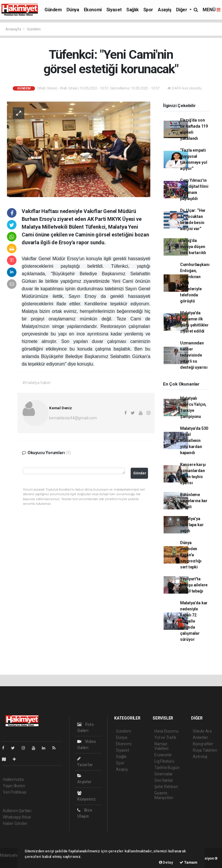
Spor (148, 10)
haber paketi (11, 861)
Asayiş (165, 10)
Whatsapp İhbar (17, 817)
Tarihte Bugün (167, 768)
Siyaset (114, 10)
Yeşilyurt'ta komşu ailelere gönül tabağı (194, 585)
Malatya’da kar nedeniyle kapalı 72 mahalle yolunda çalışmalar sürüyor (194, 621)
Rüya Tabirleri (205, 750)
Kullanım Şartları (17, 811)
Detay (166, 862)
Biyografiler (203, 744)
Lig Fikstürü (164, 761)
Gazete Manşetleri (164, 795)
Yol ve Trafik (165, 737)
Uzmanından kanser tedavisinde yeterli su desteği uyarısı (194, 355)
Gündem (53, 10)
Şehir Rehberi (166, 787)
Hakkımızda (13, 779)
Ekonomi (93, 10)
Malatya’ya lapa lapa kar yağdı (192, 525)
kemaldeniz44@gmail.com (73, 418)
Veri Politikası (15, 792)
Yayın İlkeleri (14, 786)
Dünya (73, 10)
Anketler (200, 737)
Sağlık (133, 10)
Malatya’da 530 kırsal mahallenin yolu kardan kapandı (194, 441)
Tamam (188, 862)
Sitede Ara (202, 731)
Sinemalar (163, 774)
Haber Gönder (15, 823)
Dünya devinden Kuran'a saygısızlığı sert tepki (191, 555)
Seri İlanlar (164, 780)
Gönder (140, 473)
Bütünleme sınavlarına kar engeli (194, 501)
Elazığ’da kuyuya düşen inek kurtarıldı (193, 247)
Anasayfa (14, 29)
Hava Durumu (166, 731)
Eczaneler (163, 755)
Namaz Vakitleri (161, 746)
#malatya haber (37, 383)
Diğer (182, 10)
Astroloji (200, 757)
